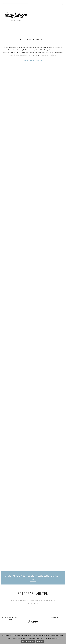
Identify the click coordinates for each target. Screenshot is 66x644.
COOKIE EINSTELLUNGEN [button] (28, 641)
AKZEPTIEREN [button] (40, 641)
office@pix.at (55, 618)
